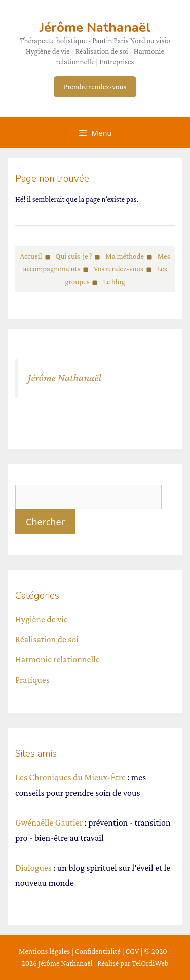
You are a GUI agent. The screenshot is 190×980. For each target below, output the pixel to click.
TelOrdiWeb (150, 963)
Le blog (114, 282)
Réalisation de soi (47, 639)
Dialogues (33, 868)
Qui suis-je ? (73, 256)
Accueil (31, 256)
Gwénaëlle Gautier (49, 822)
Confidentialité (98, 951)
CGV (132, 951)
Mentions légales (44, 951)
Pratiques (32, 680)
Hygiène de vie (42, 619)
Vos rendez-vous (119, 269)
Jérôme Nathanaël (95, 28)
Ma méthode (125, 256)
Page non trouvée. (53, 179)
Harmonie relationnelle (58, 659)
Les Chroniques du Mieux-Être (70, 777)
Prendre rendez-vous (95, 87)
